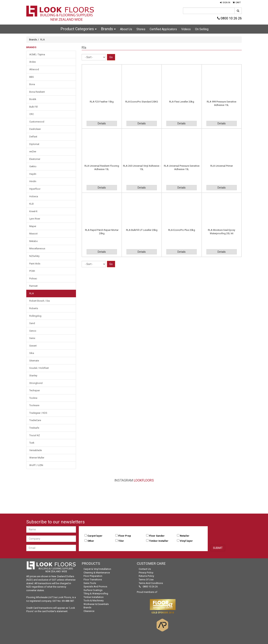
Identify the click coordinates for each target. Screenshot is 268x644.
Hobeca (34, 196)
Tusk (32, 443)
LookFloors (144, 480)
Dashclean (35, 129)
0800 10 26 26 (229, 18)
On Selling (202, 29)
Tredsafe (34, 428)
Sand (32, 323)
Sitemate (34, 361)
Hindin (33, 181)
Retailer (185, 536)
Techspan (35, 390)
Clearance (89, 611)
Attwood (34, 69)
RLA (32, 293)
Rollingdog (35, 316)
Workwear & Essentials (96, 604)
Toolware (34, 405)
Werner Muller (37, 458)
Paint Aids (35, 264)
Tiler (121, 541)
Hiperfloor (35, 189)
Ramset (33, 286)
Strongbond (36, 383)
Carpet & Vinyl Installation (97, 569)
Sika (32, 353)
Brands (108, 29)
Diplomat (34, 144)
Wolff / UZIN (36, 465)
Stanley (33, 376)
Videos (186, 29)
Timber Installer (159, 541)
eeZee (33, 151)
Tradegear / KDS (38, 413)
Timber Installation (94, 597)
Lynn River (35, 219)
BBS (32, 77)
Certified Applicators (163, 29)
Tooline (33, 398)
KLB (31, 204)
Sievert (33, 346)
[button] (225, 3)
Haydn (33, 174)
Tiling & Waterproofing (96, 594)
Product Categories (79, 29)
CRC (32, 114)
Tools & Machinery (94, 600)
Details (102, 123)
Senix (32, 338)
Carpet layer (95, 536)
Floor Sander (157, 536)
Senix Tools (90, 583)
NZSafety (34, 256)
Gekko (33, 166)
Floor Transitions (93, 580)
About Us (126, 29)
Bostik (33, 99)
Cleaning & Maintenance (97, 573)
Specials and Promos (95, 587)
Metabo (34, 241)
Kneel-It (33, 211)
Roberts (34, 308)
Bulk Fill (33, 107)
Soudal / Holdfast (39, 368)
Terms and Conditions (151, 583)
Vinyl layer (186, 541)
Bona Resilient (37, 92)
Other (91, 541)
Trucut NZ (35, 435)
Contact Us (145, 569)
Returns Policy (146, 576)
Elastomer (35, 159)
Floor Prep (125, 536)
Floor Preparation (93, 576)
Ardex (33, 62)
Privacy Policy (146, 573)
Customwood (37, 122)
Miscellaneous (37, 248)
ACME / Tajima (37, 54)
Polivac (33, 278)
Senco (33, 331)
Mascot (33, 234)
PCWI (32, 271)
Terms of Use (146, 580)
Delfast (33, 137)
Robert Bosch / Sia (40, 301)
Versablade (36, 450)
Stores (141, 29)
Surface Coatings (93, 590)
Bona (32, 84)
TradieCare (35, 420)
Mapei (33, 226)
